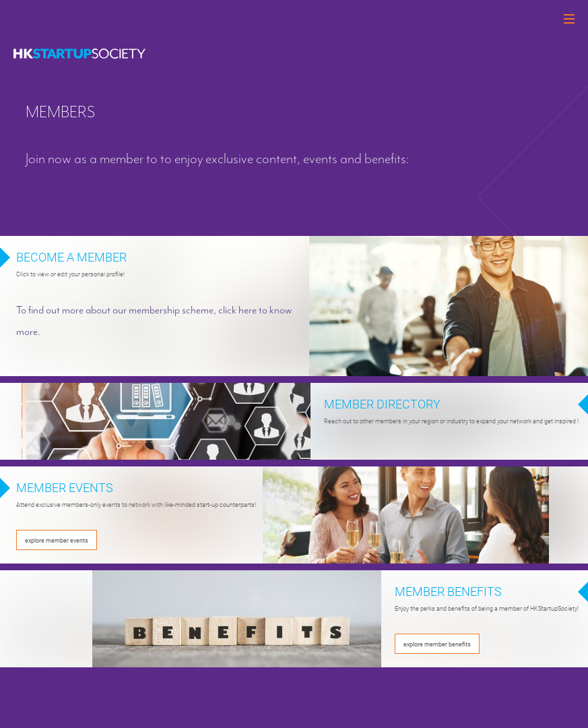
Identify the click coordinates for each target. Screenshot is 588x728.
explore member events (57, 540)
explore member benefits (437, 644)
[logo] (79, 54)
